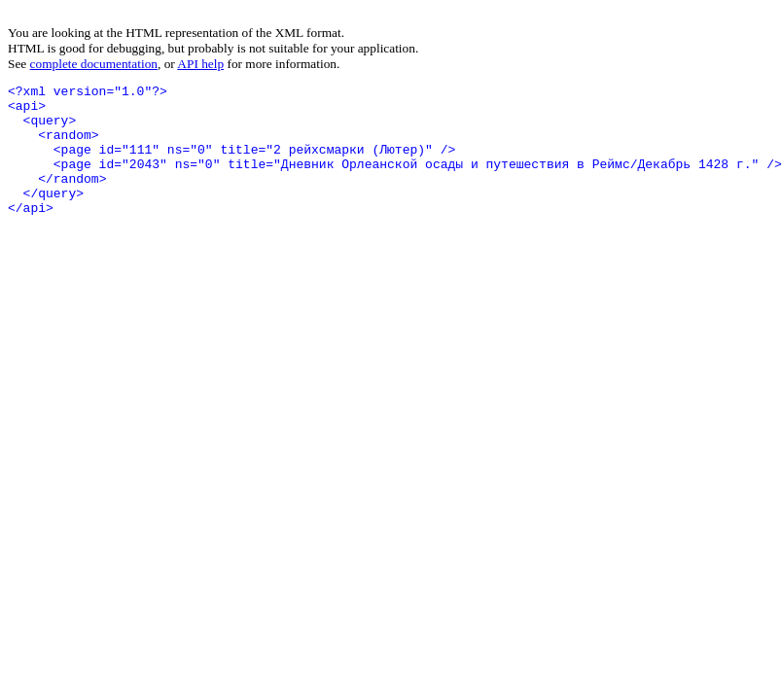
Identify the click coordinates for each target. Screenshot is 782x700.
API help (200, 64)
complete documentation (94, 64)
